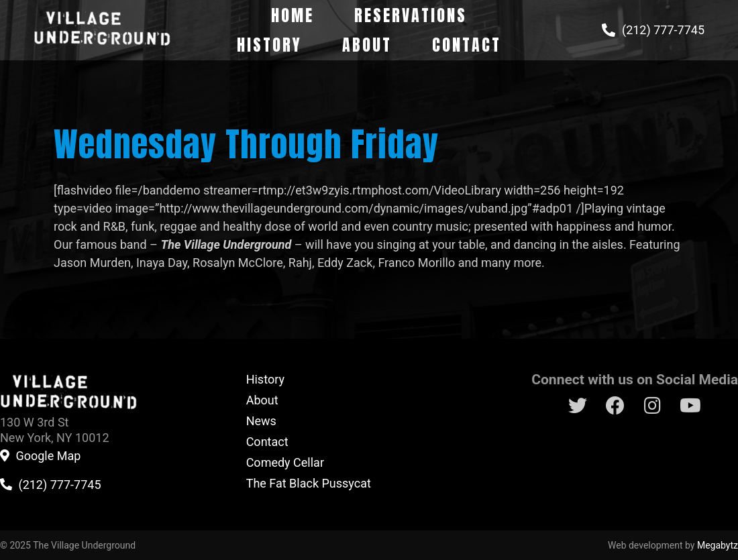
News (261, 421)
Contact (467, 45)
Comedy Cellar (285, 462)
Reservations (411, 15)
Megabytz (718, 545)
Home (293, 15)
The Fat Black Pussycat (309, 483)
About (367, 45)
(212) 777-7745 (663, 30)
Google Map (48, 456)
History (269, 45)
